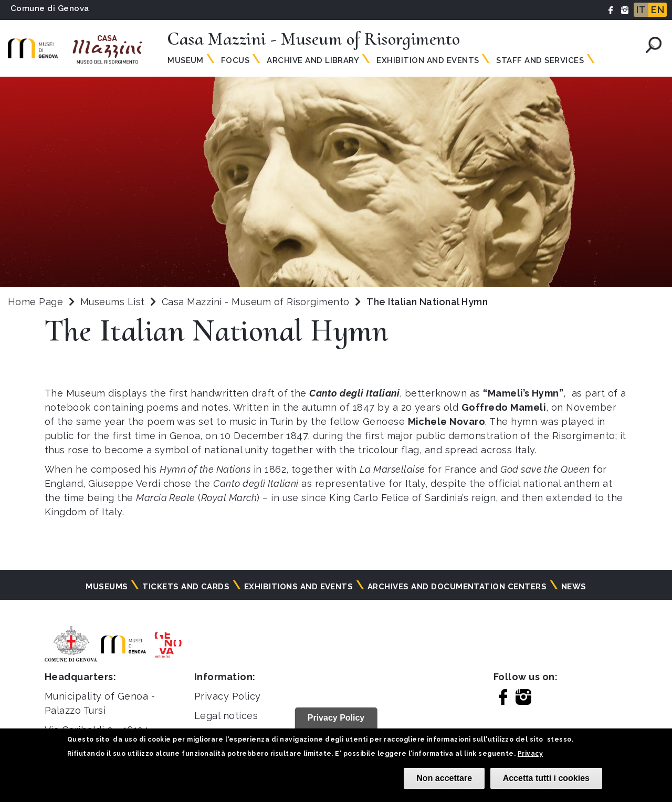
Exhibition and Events (428, 60)
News (574, 587)
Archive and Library (313, 60)
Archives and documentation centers (457, 587)
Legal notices (226, 716)
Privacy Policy (228, 696)
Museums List (113, 302)
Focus (235, 60)
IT (641, 10)
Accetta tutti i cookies (546, 778)
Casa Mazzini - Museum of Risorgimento (257, 302)
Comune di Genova (50, 8)
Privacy (530, 754)
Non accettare (444, 778)
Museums (107, 587)
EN (658, 10)
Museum (186, 60)
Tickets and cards (186, 587)
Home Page (35, 302)
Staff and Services (540, 60)
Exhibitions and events (299, 587)
